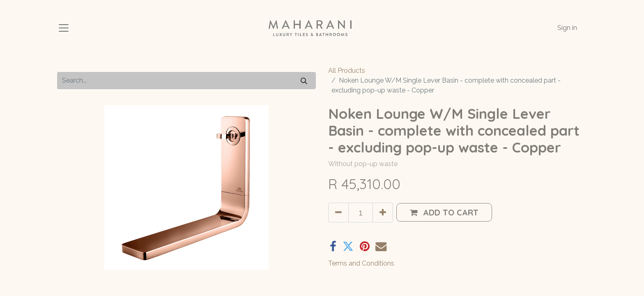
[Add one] (383, 213)
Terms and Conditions (361, 263)
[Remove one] (338, 213)
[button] (444, 212)
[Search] (304, 80)
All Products (347, 71)
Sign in (567, 28)
